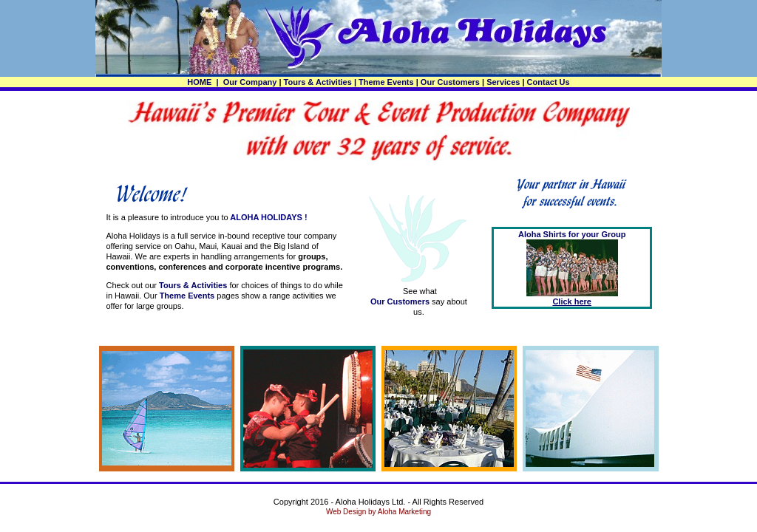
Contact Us (549, 82)
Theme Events (386, 82)
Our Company (250, 82)
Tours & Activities (318, 82)
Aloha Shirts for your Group (572, 234)
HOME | (204, 82)
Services (503, 82)
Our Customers (450, 82)
